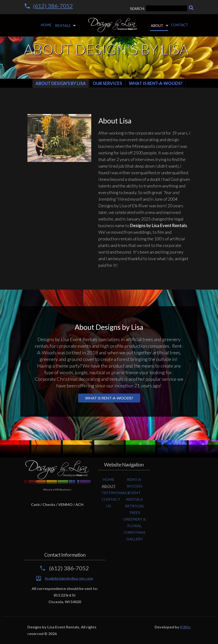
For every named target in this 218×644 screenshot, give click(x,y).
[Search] (191, 8)
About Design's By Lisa (61, 83)
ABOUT (109, 486)
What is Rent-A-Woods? (156, 83)
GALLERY (135, 539)
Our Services (107, 83)
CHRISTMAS (135, 532)
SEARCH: (159, 8)
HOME (109, 479)
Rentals (63, 25)
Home (46, 25)
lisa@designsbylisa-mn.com (69, 578)
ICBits (185, 627)
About (157, 25)
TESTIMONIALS (115, 493)
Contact (179, 25)
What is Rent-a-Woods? (109, 398)
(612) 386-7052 (53, 6)
